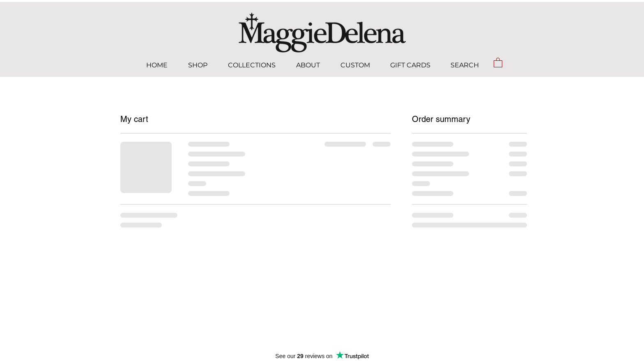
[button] (498, 62)
